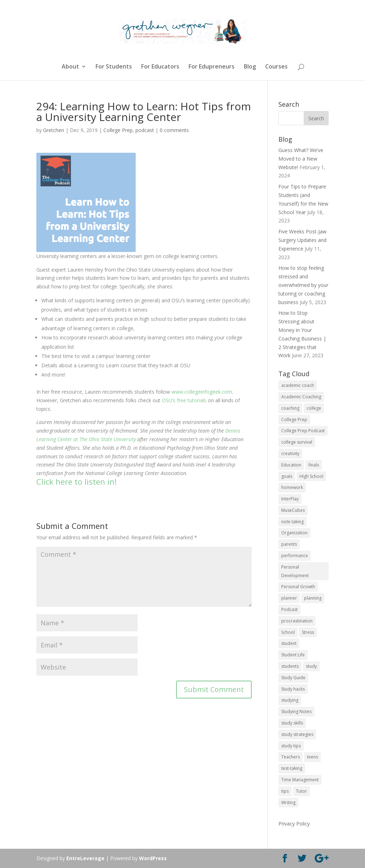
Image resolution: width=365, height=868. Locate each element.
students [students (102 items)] (290, 666)
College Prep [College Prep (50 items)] (294, 420)
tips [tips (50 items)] (285, 791)
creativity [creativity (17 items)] (290, 453)
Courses (276, 67)
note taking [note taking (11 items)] (292, 522)
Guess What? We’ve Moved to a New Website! (301, 159)
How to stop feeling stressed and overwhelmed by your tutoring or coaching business (303, 285)
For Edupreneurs (212, 67)
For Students (114, 67)
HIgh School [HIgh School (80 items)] (311, 476)
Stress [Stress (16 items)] (308, 632)
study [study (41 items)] (311, 666)
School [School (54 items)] (288, 632)
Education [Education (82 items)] (291, 465)
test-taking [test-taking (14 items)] (292, 768)
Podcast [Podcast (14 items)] (289, 609)
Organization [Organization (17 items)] (294, 533)
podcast (145, 130)
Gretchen (54, 130)
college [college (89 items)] (314, 408)
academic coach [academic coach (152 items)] (298, 385)
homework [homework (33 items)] (292, 487)
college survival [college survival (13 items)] (297, 442)
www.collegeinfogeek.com (202, 392)
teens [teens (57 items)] (312, 757)
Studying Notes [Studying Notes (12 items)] (296, 711)
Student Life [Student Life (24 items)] (293, 655)
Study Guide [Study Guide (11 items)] (293, 678)
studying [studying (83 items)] (290, 700)
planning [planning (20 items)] (313, 598)
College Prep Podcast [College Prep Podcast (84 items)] (303, 431)
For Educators (160, 67)
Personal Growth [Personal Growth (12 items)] (298, 587)
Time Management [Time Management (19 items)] (300, 780)
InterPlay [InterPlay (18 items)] (290, 499)
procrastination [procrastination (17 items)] (297, 621)
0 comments (174, 130)
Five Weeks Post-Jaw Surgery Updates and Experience (302, 240)
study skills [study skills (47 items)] (292, 723)
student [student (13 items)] (289, 643)
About (70, 67)
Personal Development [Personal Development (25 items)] (295, 571)
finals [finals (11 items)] (314, 465)
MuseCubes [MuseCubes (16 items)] (293, 510)
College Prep (118, 130)
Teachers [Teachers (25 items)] (291, 757)
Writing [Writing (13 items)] (288, 803)
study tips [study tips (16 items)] (291, 746)
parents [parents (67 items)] (289, 544)
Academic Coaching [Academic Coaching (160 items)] (301, 397)
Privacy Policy (294, 824)
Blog (250, 67)
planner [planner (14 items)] (289, 598)
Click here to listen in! (76, 481)
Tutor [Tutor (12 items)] (301, 791)
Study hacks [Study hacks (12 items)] (293, 689)
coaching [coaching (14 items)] (290, 408)
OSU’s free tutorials (184, 400)
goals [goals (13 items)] (287, 476)
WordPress (153, 858)
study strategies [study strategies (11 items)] (297, 734)
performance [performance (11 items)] (295, 556)
